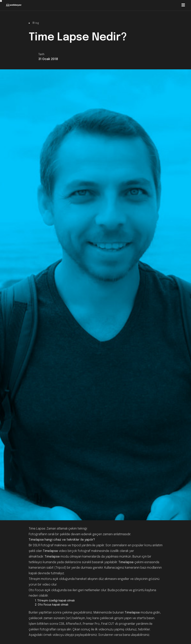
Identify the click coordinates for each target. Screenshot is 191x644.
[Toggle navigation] (183, 5)
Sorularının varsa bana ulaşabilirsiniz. (124, 635)
